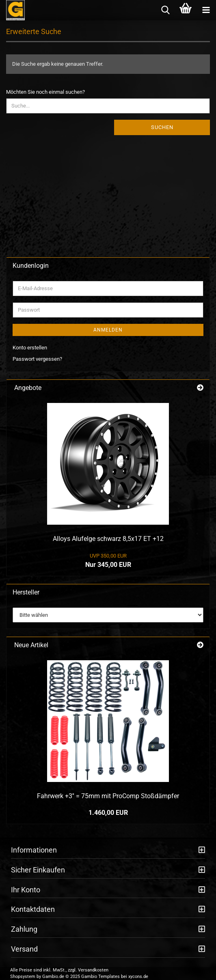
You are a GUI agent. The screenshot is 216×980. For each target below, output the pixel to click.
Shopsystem (23, 977)
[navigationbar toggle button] (206, 10)
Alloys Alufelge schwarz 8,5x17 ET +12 (108, 539)
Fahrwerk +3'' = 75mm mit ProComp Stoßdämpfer (108, 796)
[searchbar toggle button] (165, 10)
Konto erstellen (30, 348)
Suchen (162, 127)
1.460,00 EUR (108, 813)
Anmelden (108, 330)
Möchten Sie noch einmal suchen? (45, 92)
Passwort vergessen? (37, 359)
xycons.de (138, 977)
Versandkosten (93, 970)
